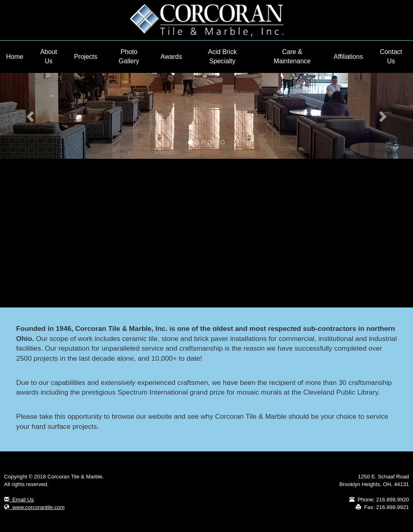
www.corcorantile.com (34, 507)
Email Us (19, 500)
